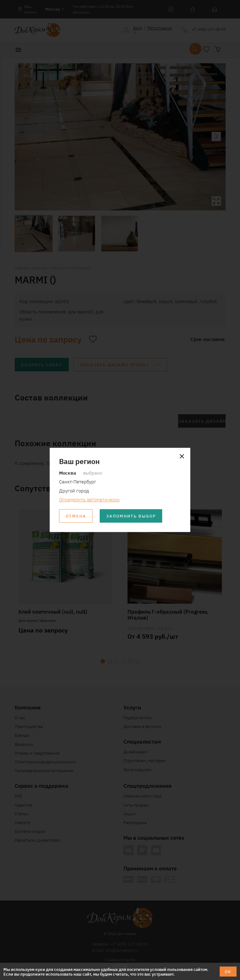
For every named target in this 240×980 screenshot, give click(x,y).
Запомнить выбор (131, 516)
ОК (228, 971)
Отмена (76, 516)
